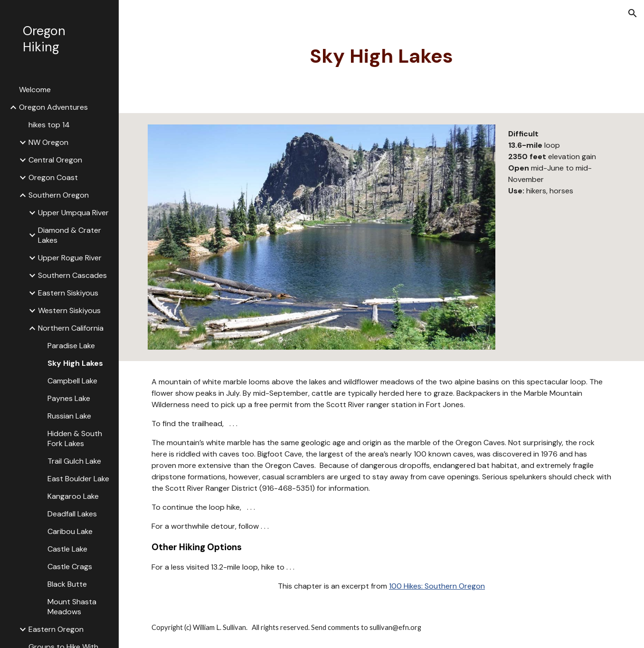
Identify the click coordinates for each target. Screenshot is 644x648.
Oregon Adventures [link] (53, 107)
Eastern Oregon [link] (56, 629)
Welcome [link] (35, 90)
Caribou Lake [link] (70, 531)
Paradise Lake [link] (71, 346)
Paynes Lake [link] (69, 398)
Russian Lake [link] (69, 416)
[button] (633, 13)
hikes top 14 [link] (49, 125)
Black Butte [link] (67, 584)
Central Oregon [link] (55, 160)
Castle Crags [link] (70, 567)
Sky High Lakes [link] (75, 363)
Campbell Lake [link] (72, 381)
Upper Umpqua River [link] (73, 213)
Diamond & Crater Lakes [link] (70, 235)
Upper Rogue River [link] (70, 258)
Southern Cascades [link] (72, 275)
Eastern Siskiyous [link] (68, 293)
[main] (381, 57)
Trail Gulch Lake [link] (74, 461)
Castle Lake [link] (67, 549)
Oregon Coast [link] (53, 177)
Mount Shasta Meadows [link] (72, 607)
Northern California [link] (71, 328)
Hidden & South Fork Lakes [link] (75, 438)
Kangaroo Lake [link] (73, 496)
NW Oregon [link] (48, 142)
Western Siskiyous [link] (69, 310)
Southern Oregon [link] (59, 195)
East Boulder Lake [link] (78, 479)
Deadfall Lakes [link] (72, 514)
